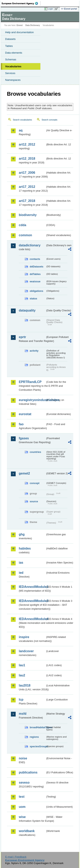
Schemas (11, 59)
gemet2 (24, 473)
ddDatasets (37, 267)
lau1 (22, 665)
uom (22, 807)
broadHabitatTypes (38, 727)
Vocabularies (13, 66)
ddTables (35, 274)
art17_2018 (27, 201)
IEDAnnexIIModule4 (32, 619)
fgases (24, 438)
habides (25, 548)
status (33, 298)
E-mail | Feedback (16, 857)
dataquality (27, 310)
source (34, 501)
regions (34, 737)
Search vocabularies (22, 120)
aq (21, 130)
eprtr (22, 337)
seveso (24, 783)
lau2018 (25, 685)
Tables (9, 46)
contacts (35, 259)
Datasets (10, 39)
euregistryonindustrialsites (32, 400)
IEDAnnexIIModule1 (32, 587)
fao (21, 424)
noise (23, 758)
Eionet (20, 25)
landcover (26, 651)
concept (35, 483)
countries (35, 452)
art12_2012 (27, 144)
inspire (24, 637)
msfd (23, 714)
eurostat (25, 414)
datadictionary (30, 245)
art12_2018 (27, 159)
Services (10, 73)
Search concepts (49, 120)
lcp (21, 700)
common (25, 235)
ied (21, 573)
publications (28, 772)
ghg (22, 534)
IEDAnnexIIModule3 (32, 601)
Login (50, 9)
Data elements (14, 53)
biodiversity (28, 215)
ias (21, 563)
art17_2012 (27, 187)
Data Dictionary (33, 25)
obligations (36, 291)
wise (22, 817)
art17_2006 (27, 173)
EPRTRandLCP (30, 382)
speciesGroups (38, 746)
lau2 (22, 675)
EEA (21, 3)
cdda (22, 225)
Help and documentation (20, 32)
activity (34, 351)
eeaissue (35, 281)
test (22, 797)
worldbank (27, 831)
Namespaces (13, 80)
